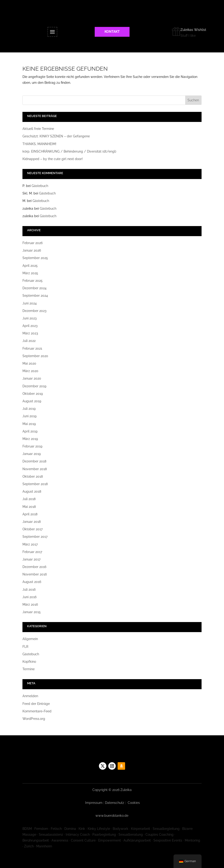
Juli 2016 (29, 590)
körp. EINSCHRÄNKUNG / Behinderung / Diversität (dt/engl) (69, 151)
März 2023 (30, 333)
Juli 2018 (29, 499)
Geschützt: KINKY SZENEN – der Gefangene (56, 136)
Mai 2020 (29, 363)
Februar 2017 (32, 552)
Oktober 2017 (33, 529)
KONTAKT (112, 32)
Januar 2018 (32, 522)
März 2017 (30, 544)
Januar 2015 (32, 612)
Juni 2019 (29, 416)
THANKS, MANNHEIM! (39, 144)
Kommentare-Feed (37, 711)
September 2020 (35, 356)
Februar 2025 (33, 281)
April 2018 (30, 514)
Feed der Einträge (36, 704)
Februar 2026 (33, 243)
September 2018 (35, 484)
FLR (25, 647)
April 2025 (30, 266)
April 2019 (30, 431)
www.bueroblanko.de (112, 816)
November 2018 (35, 469)
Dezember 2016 (34, 567)
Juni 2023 (30, 318)
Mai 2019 (29, 424)
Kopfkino (29, 662)
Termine (29, 669)
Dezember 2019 (34, 386)
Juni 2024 (30, 303)
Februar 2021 (32, 348)
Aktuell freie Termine (38, 129)
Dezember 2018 (34, 461)
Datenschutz (115, 803)
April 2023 (30, 326)
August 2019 (32, 401)
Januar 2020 (32, 378)
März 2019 (30, 439)
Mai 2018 (29, 507)
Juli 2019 (29, 409)
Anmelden (30, 696)
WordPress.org (34, 719)
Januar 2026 (32, 250)
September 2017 (35, 537)
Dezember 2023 (34, 311)
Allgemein (30, 639)
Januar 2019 (32, 454)
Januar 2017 (31, 559)
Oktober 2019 (33, 394)
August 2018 (32, 491)
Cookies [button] (134, 803)
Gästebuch (40, 186)
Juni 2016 (29, 597)
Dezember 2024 (34, 288)
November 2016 (35, 574)
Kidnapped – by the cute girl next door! (53, 159)
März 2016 (30, 604)
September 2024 (35, 296)
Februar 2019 (32, 446)
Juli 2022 (29, 341)
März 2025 (30, 273)
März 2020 (30, 371)
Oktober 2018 (33, 476)
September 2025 (35, 258)
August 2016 (32, 582)
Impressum (94, 803)
